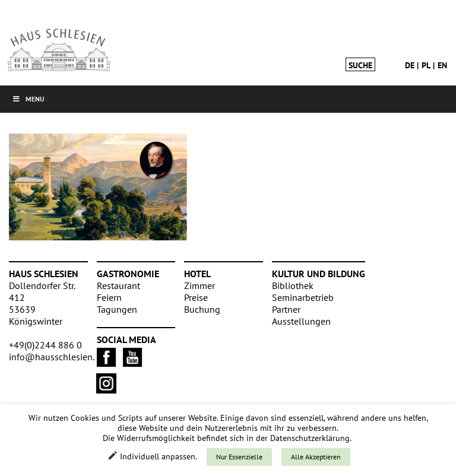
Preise (196, 297)
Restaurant (118, 285)
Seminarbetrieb (303, 297)
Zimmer (199, 285)
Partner (286, 309)
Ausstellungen (301, 321)
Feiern (109, 297)
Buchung (202, 309)
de (410, 65)
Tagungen (117, 309)
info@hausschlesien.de (57, 357)
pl (426, 65)
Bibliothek (293, 285)
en (442, 65)
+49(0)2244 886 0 (45, 345)
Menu (28, 99)
